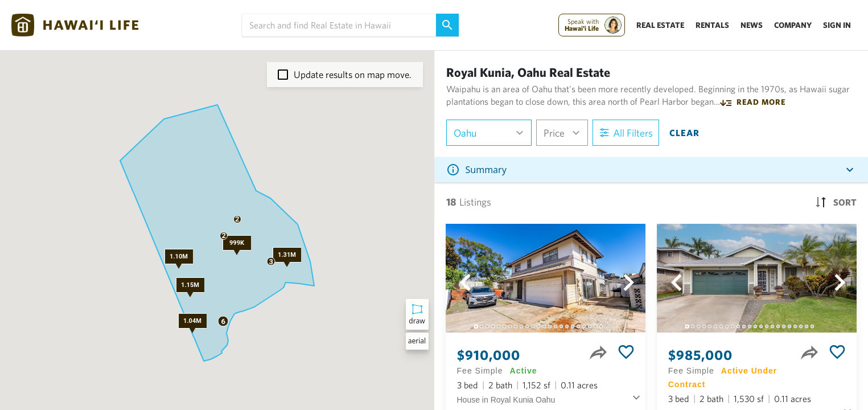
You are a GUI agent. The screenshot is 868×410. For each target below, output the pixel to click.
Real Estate (660, 25)
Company (793, 25)
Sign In (837, 25)
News (752, 25)
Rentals (712, 25)
